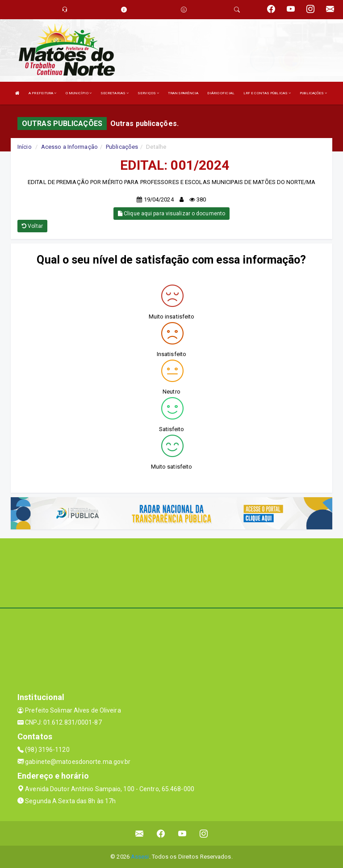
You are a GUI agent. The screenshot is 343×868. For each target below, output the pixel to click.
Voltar (32, 226)
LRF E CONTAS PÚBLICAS (267, 93)
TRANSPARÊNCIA (183, 93)
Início (25, 147)
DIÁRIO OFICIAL (221, 93)
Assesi (140, 857)
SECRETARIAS (115, 93)
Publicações (122, 147)
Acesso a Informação (69, 147)
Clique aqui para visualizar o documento (171, 214)
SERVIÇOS (148, 93)
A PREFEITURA (42, 93)
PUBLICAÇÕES (313, 93)
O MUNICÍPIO (79, 93)
